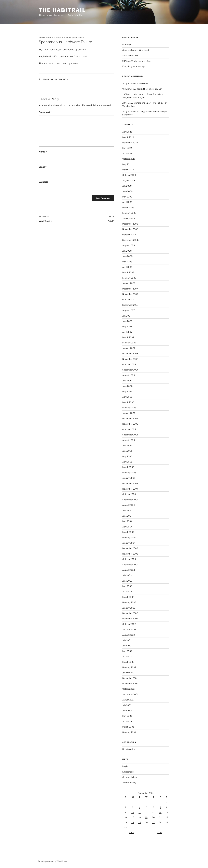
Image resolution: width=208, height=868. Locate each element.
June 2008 (127, 256)
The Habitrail (62, 10)
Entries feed (128, 772)
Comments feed (130, 777)
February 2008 (129, 278)
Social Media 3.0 (130, 55)
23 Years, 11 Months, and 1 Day (136, 61)
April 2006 (127, 397)
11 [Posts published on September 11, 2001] (140, 812)
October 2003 (129, 559)
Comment (45, 112)
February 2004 (129, 538)
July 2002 (127, 640)
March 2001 (128, 727)
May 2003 (127, 586)
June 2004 (127, 516)
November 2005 (130, 424)
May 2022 (127, 148)
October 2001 (129, 689)
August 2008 (129, 245)
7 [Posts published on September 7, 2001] (160, 807)
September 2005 (130, 435)
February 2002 (129, 667)
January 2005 (129, 478)
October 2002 (129, 624)
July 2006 (127, 381)
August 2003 (129, 570)
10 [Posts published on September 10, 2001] (133, 812)
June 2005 (127, 451)
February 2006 (129, 408)
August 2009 (129, 180)
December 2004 (130, 483)
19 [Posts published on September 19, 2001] (146, 817)
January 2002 (129, 673)
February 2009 (129, 213)
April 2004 (127, 527)
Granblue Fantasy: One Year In (136, 50)
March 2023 (128, 137)
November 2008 (130, 229)
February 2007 (129, 343)
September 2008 (130, 240)
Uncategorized (129, 749)
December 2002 (130, 613)
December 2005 (130, 418)
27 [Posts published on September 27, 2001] (153, 822)
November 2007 (130, 294)
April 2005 (127, 462)
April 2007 (127, 332)
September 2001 (130, 694)
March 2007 (128, 337)
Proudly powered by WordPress (52, 861)
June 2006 (127, 386)
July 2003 (127, 575)
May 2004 (127, 521)
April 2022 (127, 153)
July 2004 (127, 510)
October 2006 (129, 364)
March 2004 (128, 532)
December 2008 (130, 224)
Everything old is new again (135, 66)
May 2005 (127, 456)
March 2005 (128, 467)
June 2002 (127, 646)
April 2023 (127, 132)
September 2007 (130, 305)
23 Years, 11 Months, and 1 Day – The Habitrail (143, 94)
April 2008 (127, 267)
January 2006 (129, 413)
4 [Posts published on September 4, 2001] (140, 807)
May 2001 (127, 716)
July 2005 (127, 446)
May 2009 (127, 197)
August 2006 (129, 375)
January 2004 (129, 543)
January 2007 (129, 348)
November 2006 (130, 359)
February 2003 (129, 602)
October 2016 (129, 159)
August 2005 (129, 440)
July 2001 (127, 705)
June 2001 (127, 711)
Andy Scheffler (75, 38)
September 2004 (130, 500)
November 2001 (130, 683)
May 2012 (127, 164)
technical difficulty (56, 79)
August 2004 (129, 505)
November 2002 (130, 619)
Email (43, 167)
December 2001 (130, 678)
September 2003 (130, 565)
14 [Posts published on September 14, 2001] (160, 812)
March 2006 (128, 402)
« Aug (132, 832)
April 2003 (127, 591)
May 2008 (127, 262)
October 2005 (129, 429)
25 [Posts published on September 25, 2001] (140, 822)
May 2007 (127, 326)
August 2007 (128, 310)
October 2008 (129, 235)
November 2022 (130, 143)
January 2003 (129, 608)
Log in (125, 766)
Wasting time (128, 106)
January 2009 (129, 218)
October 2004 (129, 494)
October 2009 (129, 175)
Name (43, 152)
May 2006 (127, 391)
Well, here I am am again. (134, 97)
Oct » (160, 832)
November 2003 (130, 554)
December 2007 (130, 289)
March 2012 (128, 170)
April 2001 (127, 721)
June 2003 (127, 581)
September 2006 (130, 370)
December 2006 (130, 353)
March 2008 (128, 272)
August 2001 (128, 700)
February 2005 (129, 473)
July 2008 (127, 251)
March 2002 (128, 662)
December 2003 (130, 548)
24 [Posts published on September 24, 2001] (133, 822)
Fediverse (127, 45)
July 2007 (127, 316)
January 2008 (129, 283)
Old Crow (127, 89)
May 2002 (127, 651)
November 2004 (130, 489)
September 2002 (130, 629)
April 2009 (127, 202)
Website (43, 182)
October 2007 (129, 299)
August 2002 (128, 635)
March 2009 (128, 208)
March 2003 (128, 597)
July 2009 (127, 186)
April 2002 (127, 656)
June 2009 (127, 191)
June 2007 (127, 321)
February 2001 (129, 732)
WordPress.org (129, 782)
